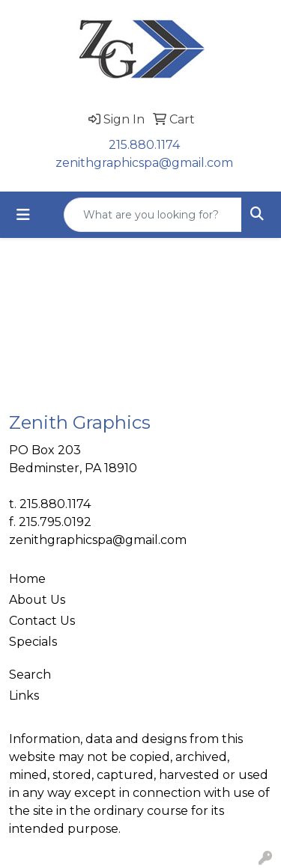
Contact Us (42, 621)
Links (24, 696)
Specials (33, 642)
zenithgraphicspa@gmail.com (144, 163)
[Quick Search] (153, 215)
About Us (37, 600)
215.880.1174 (144, 145)
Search (30, 675)
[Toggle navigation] (23, 215)
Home (27, 579)
